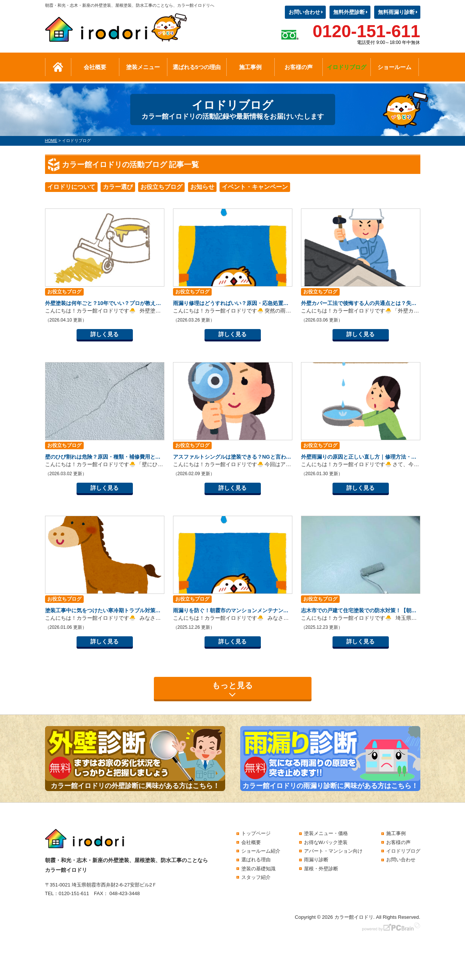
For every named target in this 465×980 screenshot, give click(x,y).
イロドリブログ (347, 67)
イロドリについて (71, 187)
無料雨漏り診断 (396, 12)
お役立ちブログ (161, 187)
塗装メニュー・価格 (326, 833)
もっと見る (232, 685)
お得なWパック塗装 (326, 842)
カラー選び (118, 187)
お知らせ (202, 187)
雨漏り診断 (316, 860)
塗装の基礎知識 (258, 869)
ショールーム (394, 67)
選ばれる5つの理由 (197, 67)
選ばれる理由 (256, 860)
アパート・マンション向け (333, 851)
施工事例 (250, 67)
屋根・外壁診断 (321, 869)
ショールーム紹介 (261, 851)
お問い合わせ (304, 12)
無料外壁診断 (349, 12)
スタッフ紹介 (256, 877)
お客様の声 (299, 67)
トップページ (256, 833)
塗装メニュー (143, 67)
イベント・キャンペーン (255, 187)
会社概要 (95, 67)
